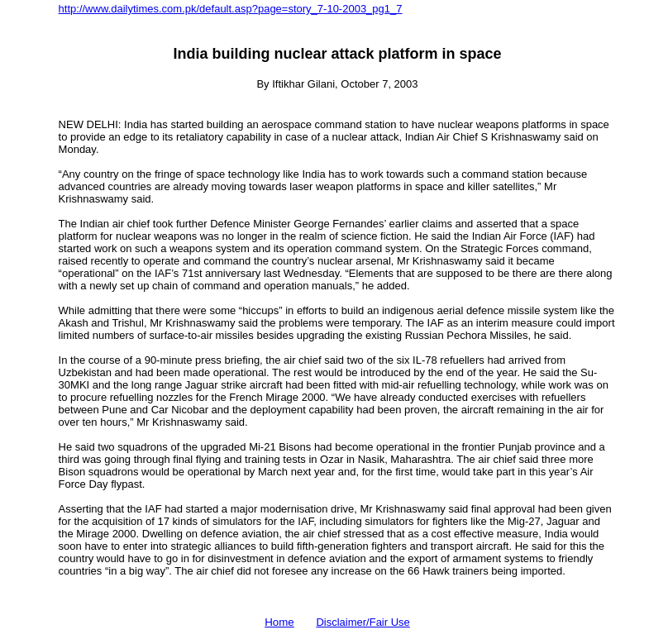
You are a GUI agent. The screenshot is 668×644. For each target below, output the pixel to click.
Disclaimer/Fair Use (363, 622)
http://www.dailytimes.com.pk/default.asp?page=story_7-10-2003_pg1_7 (231, 9)
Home (279, 622)
